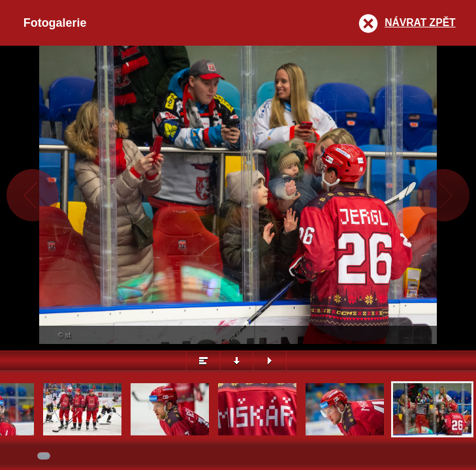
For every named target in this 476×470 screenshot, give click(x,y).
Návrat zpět (420, 23)
